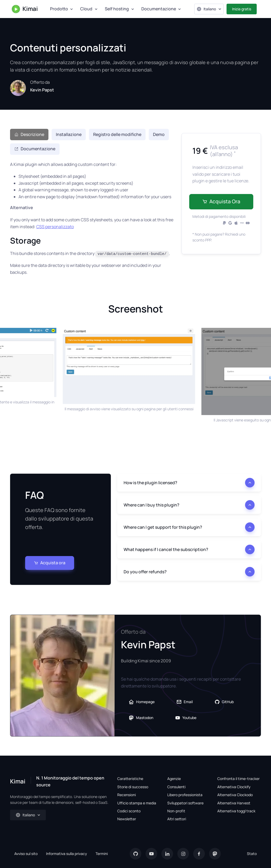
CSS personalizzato (55, 227)
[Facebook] (199, 854)
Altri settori (177, 819)
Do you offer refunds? (145, 572)
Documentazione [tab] (35, 149)
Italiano (206, 9)
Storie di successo (133, 787)
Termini (102, 854)
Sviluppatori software (185, 803)
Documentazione (159, 9)
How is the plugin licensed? (150, 483)
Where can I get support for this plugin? (163, 527)
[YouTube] (151, 854)
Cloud (86, 9)
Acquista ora (221, 201)
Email (184, 702)
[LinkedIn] (167, 854)
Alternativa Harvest (234, 803)
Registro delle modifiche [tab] (117, 134)
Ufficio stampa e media (137, 803)
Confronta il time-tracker (238, 779)
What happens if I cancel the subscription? (166, 549)
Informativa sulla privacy (67, 854)
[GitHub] (135, 854)
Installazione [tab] (69, 134)
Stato (252, 854)
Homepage (142, 702)
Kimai (24, 9)
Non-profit (176, 811)
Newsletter (127, 819)
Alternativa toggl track (236, 811)
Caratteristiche (130, 779)
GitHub (224, 702)
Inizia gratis (242, 9)
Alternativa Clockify (234, 787)
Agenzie (174, 779)
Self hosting (117, 9)
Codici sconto (129, 811)
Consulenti (176, 787)
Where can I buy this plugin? (152, 505)
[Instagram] (183, 854)
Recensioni (127, 795)
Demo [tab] (159, 134)
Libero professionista (185, 795)
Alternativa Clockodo (235, 795)
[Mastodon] (215, 854)
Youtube (186, 718)
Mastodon (141, 718)
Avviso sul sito (26, 854)
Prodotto (59, 9)
